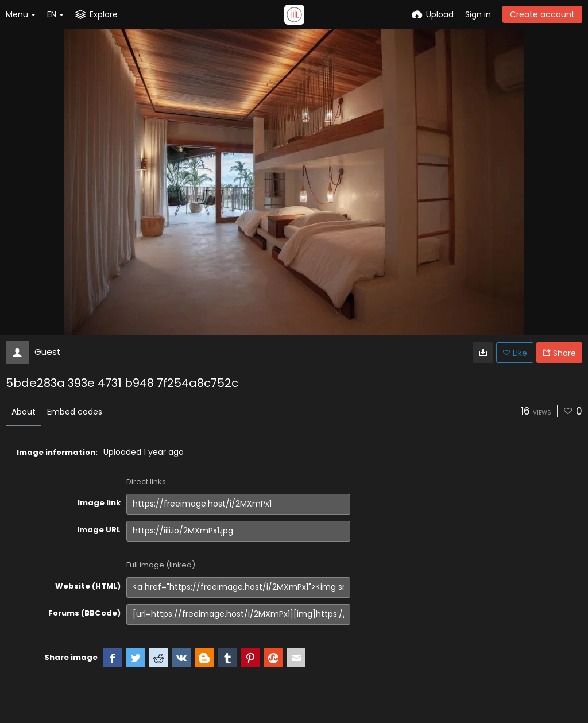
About (24, 412)
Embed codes (75, 412)
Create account (542, 14)
